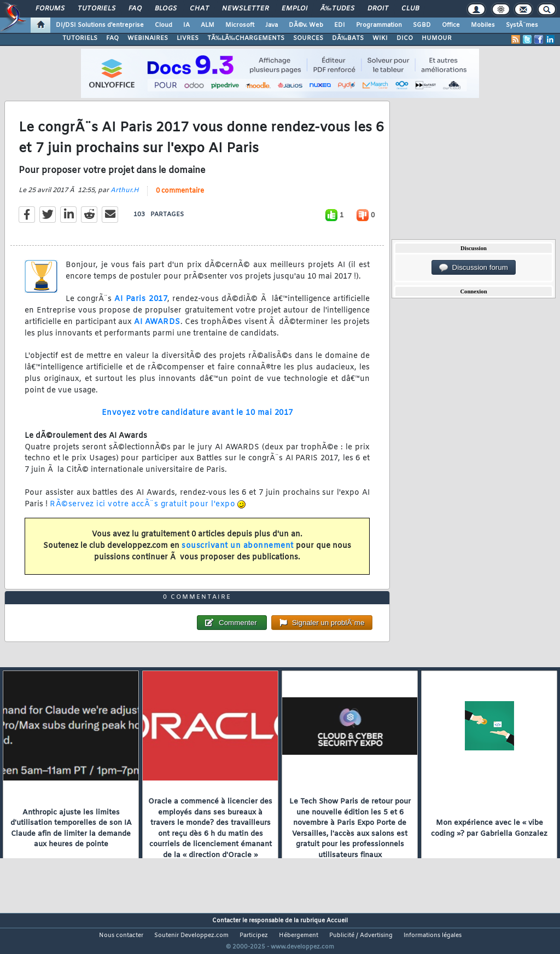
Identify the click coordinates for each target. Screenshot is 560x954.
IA (186, 25)
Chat (199, 9)
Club (410, 9)
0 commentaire (180, 198)
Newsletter (245, 9)
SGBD (422, 25)
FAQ (135, 9)
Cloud (164, 25)
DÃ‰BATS (348, 38)
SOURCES (308, 38)
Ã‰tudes (337, 9)
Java (272, 25)
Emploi (294, 9)
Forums (50, 9)
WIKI (380, 38)
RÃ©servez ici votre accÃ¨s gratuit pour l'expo (142, 511)
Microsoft (240, 25)
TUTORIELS (80, 38)
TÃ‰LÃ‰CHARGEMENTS (246, 38)
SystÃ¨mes (522, 25)
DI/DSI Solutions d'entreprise (100, 25)
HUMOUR (437, 38)
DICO (405, 38)
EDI (340, 25)
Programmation (379, 25)
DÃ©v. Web (306, 25)
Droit (378, 9)
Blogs (166, 9)
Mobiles (483, 25)
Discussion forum (474, 268)
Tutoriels (97, 9)
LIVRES (188, 38)
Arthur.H (125, 197)
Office (451, 25)
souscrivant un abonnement (238, 553)
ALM (208, 25)
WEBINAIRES (148, 38)
